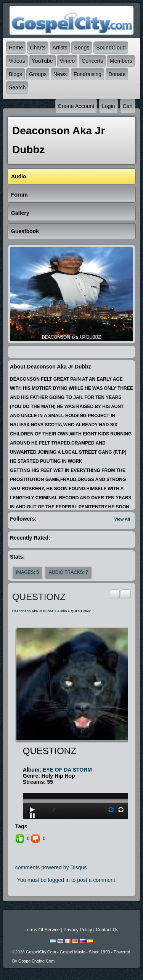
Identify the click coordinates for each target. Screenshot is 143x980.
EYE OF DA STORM (67, 770)
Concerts (92, 61)
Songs (82, 48)
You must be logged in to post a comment (66, 880)
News (60, 74)
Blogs (15, 74)
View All (122, 519)
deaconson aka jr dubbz (33, 611)
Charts (38, 48)
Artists (60, 48)
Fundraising (88, 74)
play (76, 780)
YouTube (43, 61)
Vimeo (67, 61)
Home (16, 48)
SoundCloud (111, 48)
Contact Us (107, 930)
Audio (62, 611)
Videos (17, 61)
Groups (38, 74)
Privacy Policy (78, 930)
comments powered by (51, 867)
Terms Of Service (42, 930)
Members (121, 61)
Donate (117, 74)
